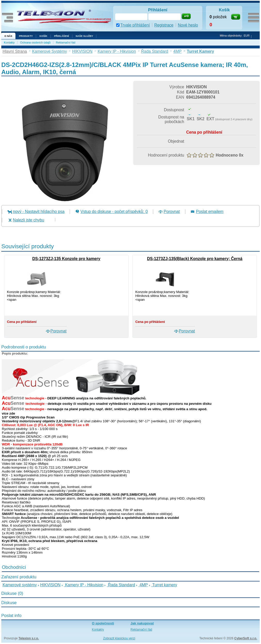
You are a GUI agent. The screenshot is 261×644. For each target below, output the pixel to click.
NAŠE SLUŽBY (85, 36)
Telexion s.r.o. (29, 638)
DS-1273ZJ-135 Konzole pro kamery (66, 259)
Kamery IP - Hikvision (84, 585)
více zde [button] (8, 413)
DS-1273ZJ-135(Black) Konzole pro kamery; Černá (195, 259)
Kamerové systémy (20, 585)
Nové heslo (188, 25)
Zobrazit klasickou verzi (119, 638)
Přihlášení (62, 36)
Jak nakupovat (142, 623)
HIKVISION (50, 585)
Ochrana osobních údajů (35, 42)
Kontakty (9, 42)
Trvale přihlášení (135, 25)
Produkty (26, 36)
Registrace (164, 25)
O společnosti (103, 623)
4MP (143, 585)
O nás (8, 36)
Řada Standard (121, 585)
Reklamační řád (66, 42)
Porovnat (172, 212)
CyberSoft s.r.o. (246, 638)
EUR (247, 36)
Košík (43, 36)
